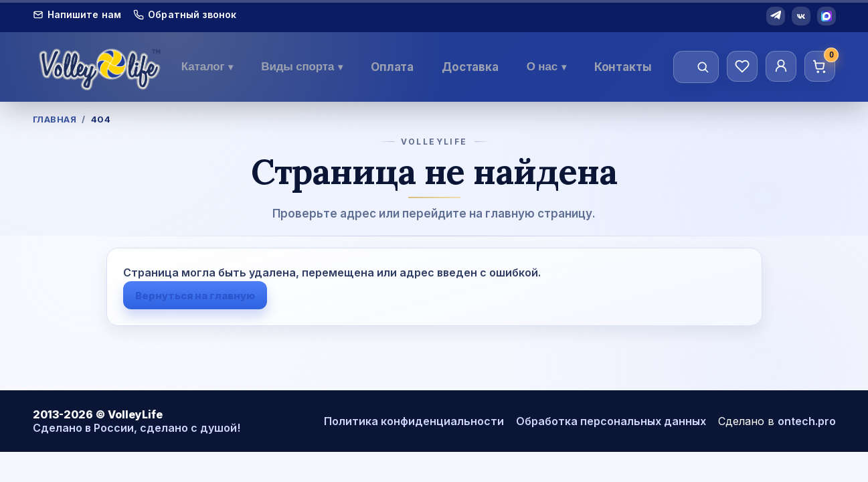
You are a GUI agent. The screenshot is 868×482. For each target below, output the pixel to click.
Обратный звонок (185, 15)
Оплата (392, 67)
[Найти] (703, 67)
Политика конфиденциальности (414, 421)
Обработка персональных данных (611, 421)
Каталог (207, 67)
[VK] (801, 16)
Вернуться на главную (195, 296)
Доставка (470, 67)
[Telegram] (776, 16)
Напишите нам (77, 15)
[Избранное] (742, 66)
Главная (55, 119)
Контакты (623, 67)
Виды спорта (302, 67)
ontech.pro (807, 421)
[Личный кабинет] (781, 66)
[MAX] (827, 16)
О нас (546, 67)
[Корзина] (820, 66)
